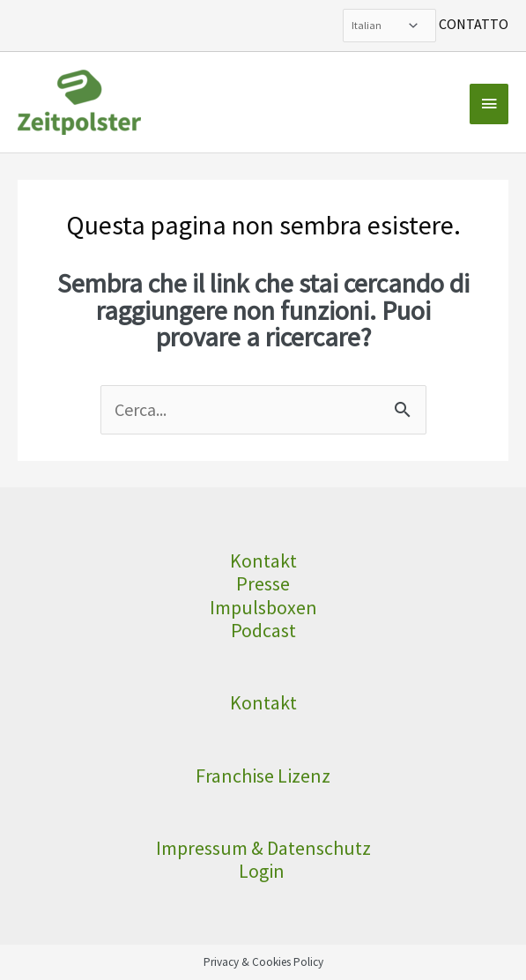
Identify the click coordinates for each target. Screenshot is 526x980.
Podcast (263, 630)
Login (263, 871)
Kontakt (263, 561)
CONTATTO (474, 24)
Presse (263, 583)
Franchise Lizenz (263, 776)
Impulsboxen (263, 607)
